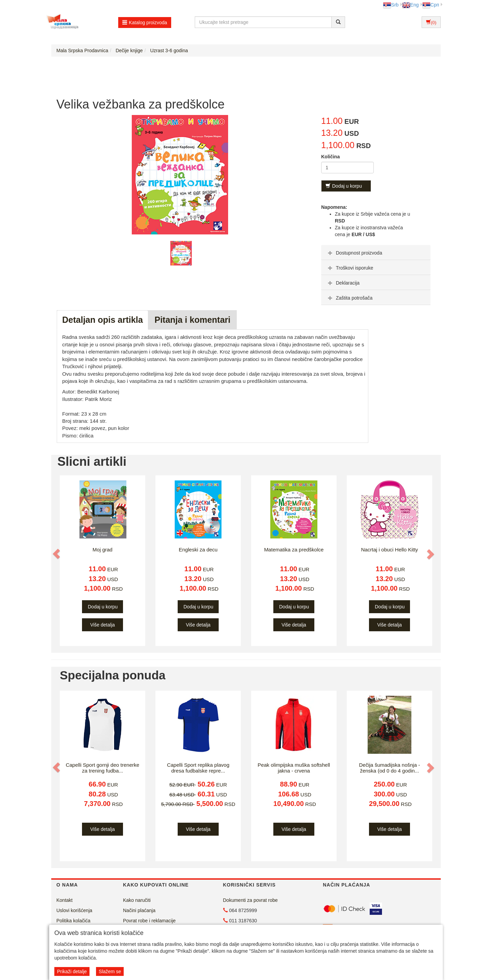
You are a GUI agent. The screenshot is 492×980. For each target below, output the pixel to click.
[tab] (376, 253)
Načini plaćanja (139, 910)
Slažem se (110, 971)
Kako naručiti (137, 900)
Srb (391, 5)
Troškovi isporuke (350, 268)
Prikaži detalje (72, 971)
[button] (57, 554)
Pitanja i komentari (192, 320)
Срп (431, 5)
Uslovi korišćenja (74, 910)
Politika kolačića (73, 921)
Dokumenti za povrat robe (250, 900)
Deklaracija (343, 283)
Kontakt (64, 900)
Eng (411, 5)
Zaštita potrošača (349, 298)
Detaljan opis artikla (102, 320)
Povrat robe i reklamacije (149, 921)
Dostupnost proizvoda (354, 253)
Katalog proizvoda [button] (145, 23)
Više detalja (102, 625)
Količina (330, 157)
